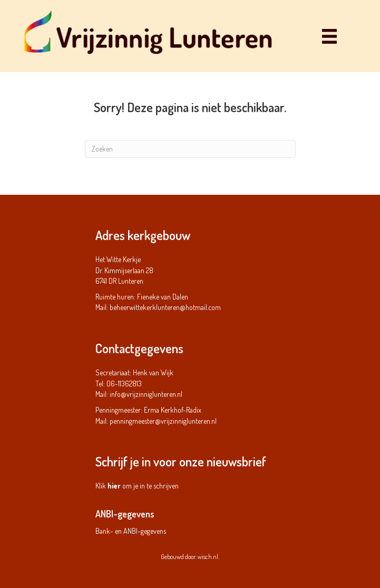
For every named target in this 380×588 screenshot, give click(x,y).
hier (114, 486)
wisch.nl (208, 557)
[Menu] (329, 36)
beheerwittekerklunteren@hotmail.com (165, 307)
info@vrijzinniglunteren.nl (146, 394)
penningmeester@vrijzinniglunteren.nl (163, 421)
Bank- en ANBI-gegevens (131, 531)
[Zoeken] (190, 149)
